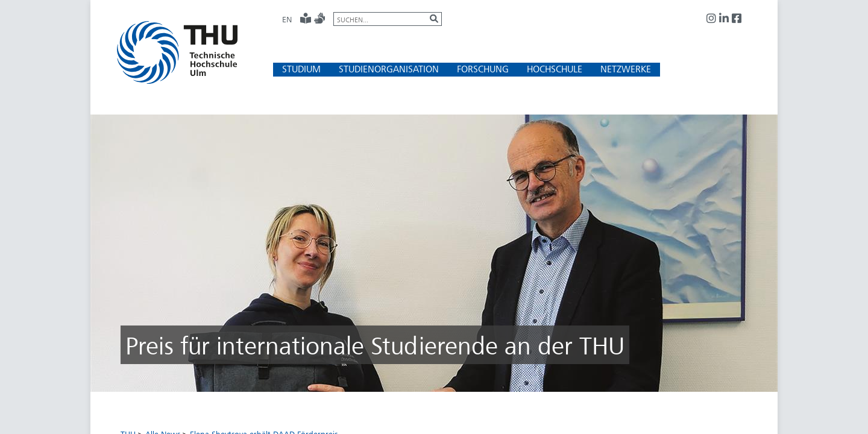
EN (287, 19)
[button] (301, 69)
